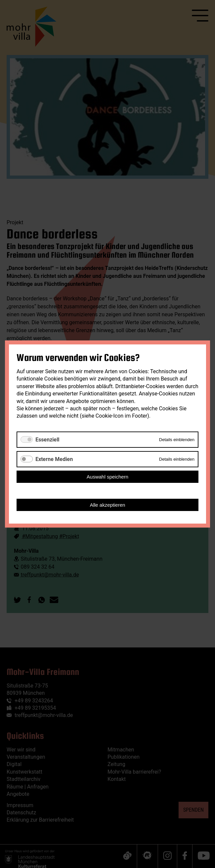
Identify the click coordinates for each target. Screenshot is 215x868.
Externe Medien (54, 459)
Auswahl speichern (108, 477)
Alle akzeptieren (108, 505)
